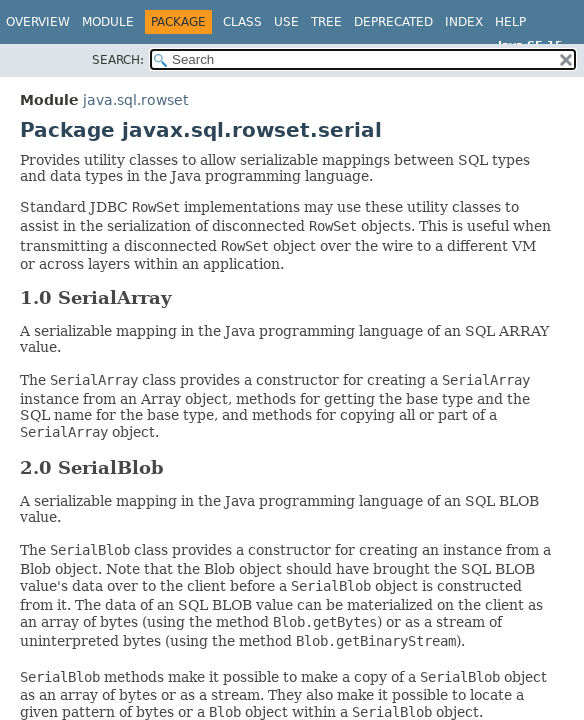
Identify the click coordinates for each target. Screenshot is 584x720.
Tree (326, 22)
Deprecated (393, 22)
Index (464, 22)
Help (510, 22)
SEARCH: (118, 60)
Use (286, 22)
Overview (38, 22)
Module (108, 22)
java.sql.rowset (135, 100)
